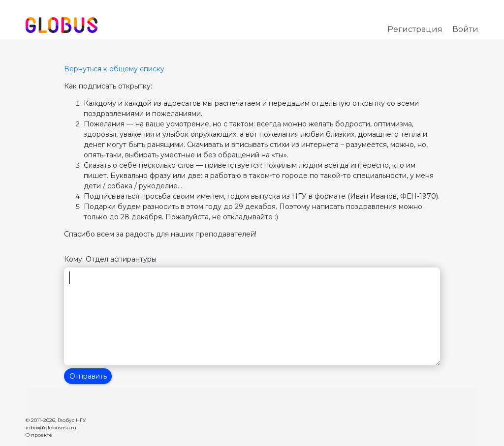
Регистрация (415, 29)
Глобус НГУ (72, 420)
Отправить (88, 376)
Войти (465, 29)
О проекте (39, 435)
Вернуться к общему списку (114, 69)
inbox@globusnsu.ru (51, 428)
